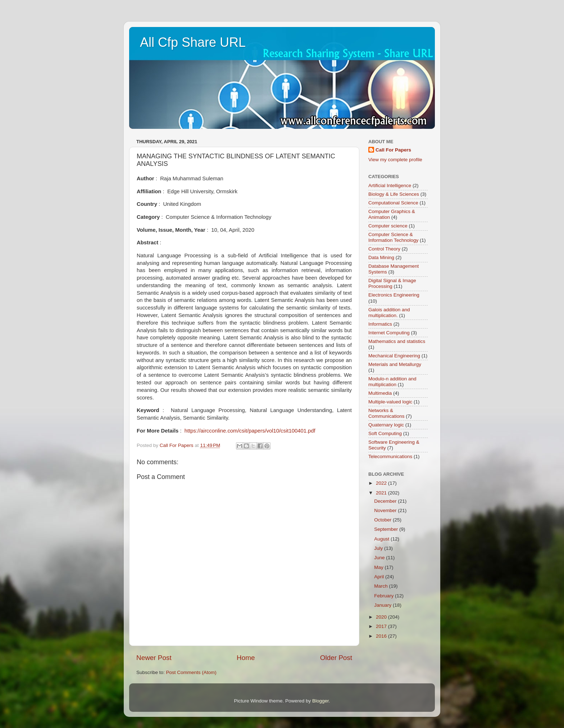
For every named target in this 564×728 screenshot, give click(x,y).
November (386, 510)
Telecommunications (390, 456)
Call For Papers (393, 150)
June (380, 558)
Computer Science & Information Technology (393, 237)
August (382, 539)
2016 (382, 636)
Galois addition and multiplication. (389, 313)
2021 (382, 493)
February (385, 596)
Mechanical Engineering (394, 356)
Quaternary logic (386, 425)
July (379, 548)
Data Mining (381, 257)
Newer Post (154, 658)
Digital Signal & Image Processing (392, 283)
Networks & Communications (386, 413)
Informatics (380, 324)
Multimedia (380, 393)
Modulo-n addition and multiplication (392, 382)
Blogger (320, 701)
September (387, 529)
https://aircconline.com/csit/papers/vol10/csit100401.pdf (250, 431)
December (386, 501)
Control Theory (384, 249)
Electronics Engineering (394, 295)
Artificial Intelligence (390, 186)
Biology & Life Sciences (394, 194)
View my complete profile (395, 160)
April (380, 577)
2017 (382, 626)
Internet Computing (389, 333)
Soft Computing (385, 433)
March (381, 586)
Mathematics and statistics (397, 341)
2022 (382, 483)
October (383, 520)
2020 (382, 617)
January (383, 605)
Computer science (388, 226)
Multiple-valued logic (390, 402)
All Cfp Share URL (193, 42)
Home (246, 658)
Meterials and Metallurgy (395, 364)
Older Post (336, 658)
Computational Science (393, 203)
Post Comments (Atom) (191, 672)
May (379, 567)
